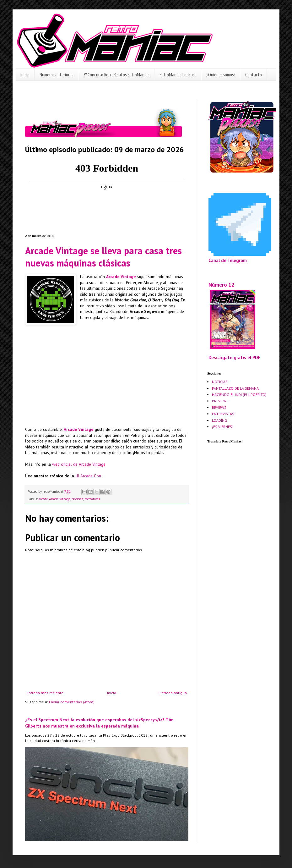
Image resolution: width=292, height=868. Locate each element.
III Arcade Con (88, 476)
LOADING (219, 420)
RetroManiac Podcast (178, 75)
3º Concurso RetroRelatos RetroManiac (116, 75)
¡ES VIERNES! (223, 427)
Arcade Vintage (121, 277)
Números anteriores (56, 75)
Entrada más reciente (45, 693)
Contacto (254, 75)
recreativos (92, 499)
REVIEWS (219, 407)
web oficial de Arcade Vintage (79, 464)
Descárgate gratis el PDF (234, 357)
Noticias (77, 499)
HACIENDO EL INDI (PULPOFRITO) (239, 395)
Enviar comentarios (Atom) (72, 702)
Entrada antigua (173, 693)
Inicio (25, 75)
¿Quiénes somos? (221, 75)
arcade (43, 499)
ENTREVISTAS (223, 414)
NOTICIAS (220, 382)
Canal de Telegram (228, 260)
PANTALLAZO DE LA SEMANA (235, 388)
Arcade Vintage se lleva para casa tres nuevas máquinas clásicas (103, 257)
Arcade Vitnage (60, 499)
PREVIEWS (220, 401)
